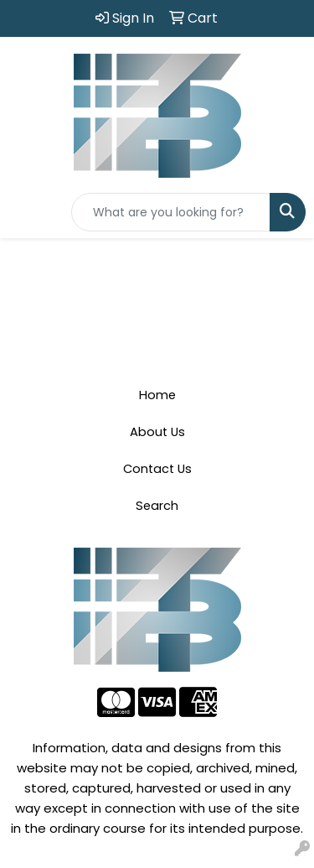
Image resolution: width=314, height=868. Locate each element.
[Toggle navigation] (26, 212)
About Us (157, 432)
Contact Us (157, 469)
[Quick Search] (171, 212)
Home (157, 395)
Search (157, 506)
